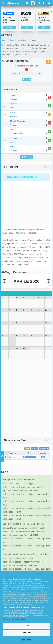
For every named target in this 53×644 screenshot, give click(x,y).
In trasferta (45, 449)
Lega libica (22, 40)
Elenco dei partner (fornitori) (14, 619)
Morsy (19, 233)
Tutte (27, 449)
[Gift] (27, 3)
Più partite (26, 157)
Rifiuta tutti (27, 633)
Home (3, 40)
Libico (12, 40)
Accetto (27, 626)
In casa (35, 449)
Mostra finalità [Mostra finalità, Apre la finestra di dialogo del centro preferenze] (26, 640)
